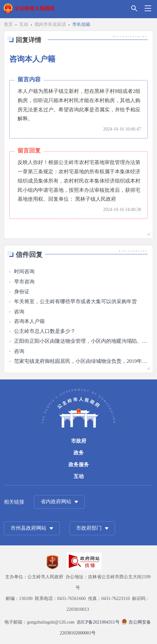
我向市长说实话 (50, 24)
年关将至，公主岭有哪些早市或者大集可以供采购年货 (75, 301)
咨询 (19, 312)
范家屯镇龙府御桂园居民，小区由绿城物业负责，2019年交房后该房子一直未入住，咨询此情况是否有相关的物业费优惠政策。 (81, 361)
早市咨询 (24, 282)
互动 (24, 24)
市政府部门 (89, 528)
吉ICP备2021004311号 (98, 622)
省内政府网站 (56, 502)
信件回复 (29, 255)
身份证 (22, 292)
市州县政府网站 (28, 528)
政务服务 (79, 464)
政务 (79, 453)
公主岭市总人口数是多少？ (45, 331)
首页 (8, 24)
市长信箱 (81, 24)
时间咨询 (24, 271)
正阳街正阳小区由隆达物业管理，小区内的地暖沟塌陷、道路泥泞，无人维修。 (81, 341)
